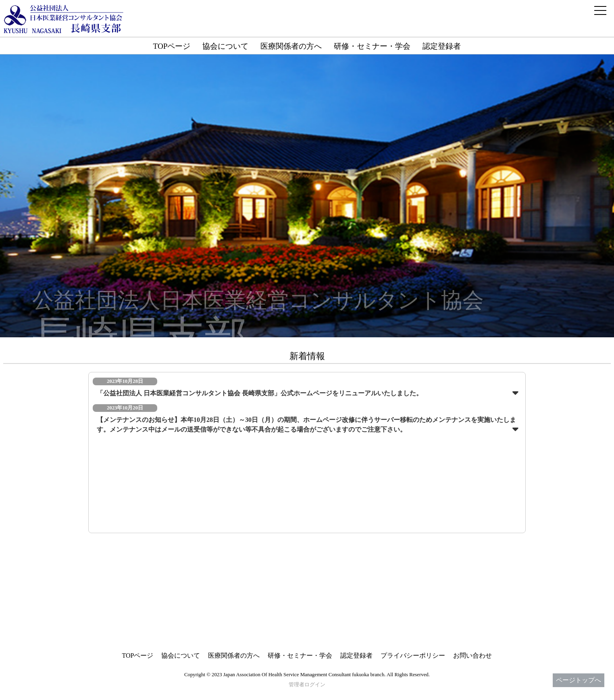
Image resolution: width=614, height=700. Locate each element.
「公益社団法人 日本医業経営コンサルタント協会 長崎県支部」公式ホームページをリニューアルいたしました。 (260, 393)
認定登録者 (442, 46)
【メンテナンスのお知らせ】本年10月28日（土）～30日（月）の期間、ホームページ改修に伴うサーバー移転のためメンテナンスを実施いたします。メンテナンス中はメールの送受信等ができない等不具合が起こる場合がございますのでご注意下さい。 (306, 425)
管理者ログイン (307, 685)
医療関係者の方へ (291, 46)
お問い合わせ (472, 655)
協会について (225, 46)
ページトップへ (579, 680)
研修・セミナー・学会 (372, 46)
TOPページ (172, 46)
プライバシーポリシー (413, 655)
